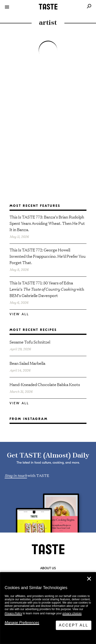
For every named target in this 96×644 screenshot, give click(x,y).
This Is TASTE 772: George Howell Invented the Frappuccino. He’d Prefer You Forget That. (48, 256)
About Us (48, 568)
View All (19, 314)
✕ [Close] (89, 579)
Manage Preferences (22, 623)
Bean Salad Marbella (27, 363)
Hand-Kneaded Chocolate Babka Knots (45, 384)
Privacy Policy (13, 613)
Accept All (74, 625)
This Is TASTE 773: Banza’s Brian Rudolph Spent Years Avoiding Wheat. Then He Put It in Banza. (47, 223)
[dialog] (48, 608)
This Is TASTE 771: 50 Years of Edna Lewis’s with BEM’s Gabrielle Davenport (47, 289)
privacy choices (72, 613)
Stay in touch (16, 475)
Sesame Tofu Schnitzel (30, 342)
